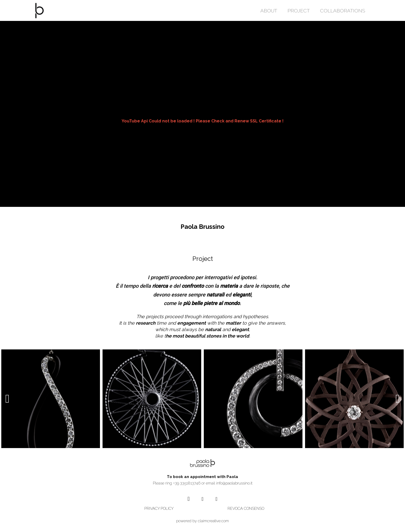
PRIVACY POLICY (159, 508)
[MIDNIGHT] (253, 399)
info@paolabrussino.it (234, 483)
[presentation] (8, 399)
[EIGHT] (51, 399)
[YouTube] (202, 499)
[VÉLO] (152, 399)
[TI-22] (354, 399)
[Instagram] (189, 499)
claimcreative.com (213, 521)
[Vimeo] (216, 499)
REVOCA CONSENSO (246, 508)
